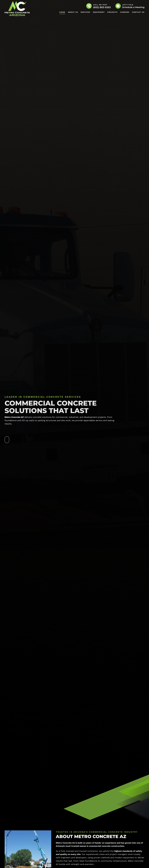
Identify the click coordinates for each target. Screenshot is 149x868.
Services (85, 12)
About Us (73, 12)
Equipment (99, 12)
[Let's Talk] (118, 6)
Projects (112, 12)
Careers (125, 12)
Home (62, 12)
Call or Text (100, 5)
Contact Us (138, 12)
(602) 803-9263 (102, 7)
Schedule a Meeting (133, 7)
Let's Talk (128, 5)
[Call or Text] (89, 6)
